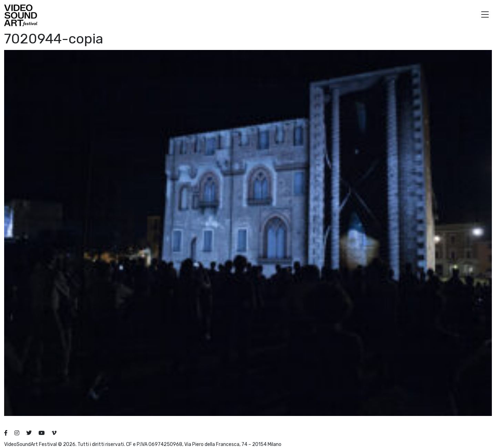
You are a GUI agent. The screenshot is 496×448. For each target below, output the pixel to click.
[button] (485, 15)
